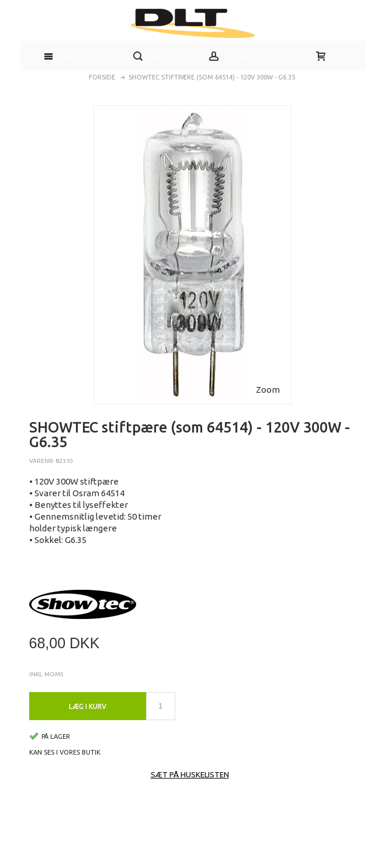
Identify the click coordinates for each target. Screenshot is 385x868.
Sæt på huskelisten (190, 774)
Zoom (268, 390)
